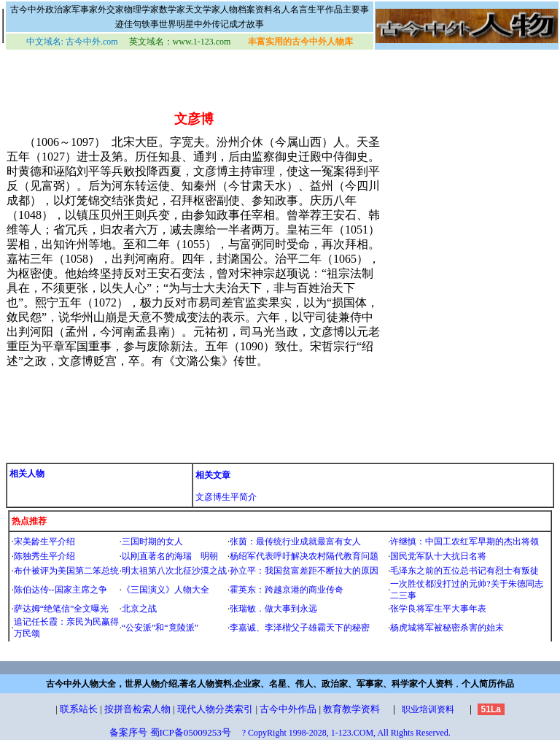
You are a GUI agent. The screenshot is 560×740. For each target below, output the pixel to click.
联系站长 (79, 709)
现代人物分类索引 (215, 709)
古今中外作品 (288, 709)
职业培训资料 (428, 709)
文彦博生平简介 (226, 497)
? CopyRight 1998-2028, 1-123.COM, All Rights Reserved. (346, 733)
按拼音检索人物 (137, 709)
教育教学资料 (351, 709)
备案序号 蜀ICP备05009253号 (170, 732)
